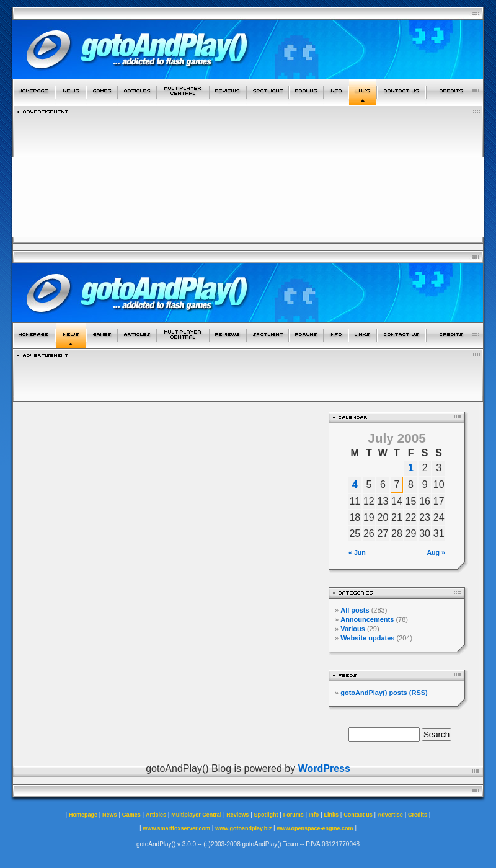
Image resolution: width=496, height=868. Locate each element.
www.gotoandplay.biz (243, 828)
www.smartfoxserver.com (176, 828)
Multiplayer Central (196, 815)
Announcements (367, 619)
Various (353, 629)
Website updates (367, 638)
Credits (418, 815)
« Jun (357, 552)
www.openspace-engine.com (315, 828)
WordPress (324, 768)
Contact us (358, 815)
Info (314, 815)
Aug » (436, 552)
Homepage (83, 815)
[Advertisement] (248, 175)
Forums (294, 815)
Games (131, 815)
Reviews (237, 815)
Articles (156, 815)
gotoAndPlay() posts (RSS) (384, 693)
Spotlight (266, 815)
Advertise (390, 815)
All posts (355, 610)
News (110, 815)
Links (332, 815)
